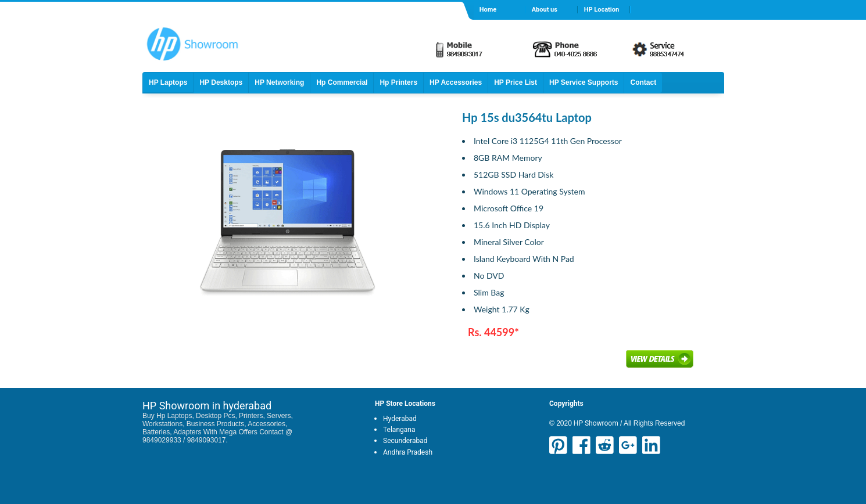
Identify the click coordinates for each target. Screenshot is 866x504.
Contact (643, 82)
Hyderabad (400, 419)
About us (545, 10)
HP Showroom (595, 423)
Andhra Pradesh (408, 452)
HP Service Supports (584, 82)
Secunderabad (405, 441)
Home (488, 10)
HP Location (602, 10)
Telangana (399, 430)
